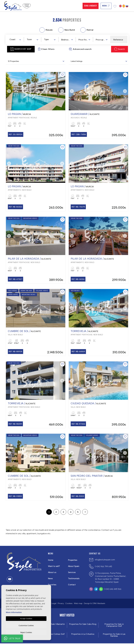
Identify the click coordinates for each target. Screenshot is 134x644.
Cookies (69, 604)
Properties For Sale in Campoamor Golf (114, 626)
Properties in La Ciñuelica (83, 635)
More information (14, 612)
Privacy (61, 604)
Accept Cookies (26, 618)
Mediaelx (101, 604)
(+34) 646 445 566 (113, 589)
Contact (72, 585)
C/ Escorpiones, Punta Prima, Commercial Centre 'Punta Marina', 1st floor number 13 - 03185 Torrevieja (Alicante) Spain (111, 578)
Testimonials (74, 579)
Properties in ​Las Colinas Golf (51, 635)
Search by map (21, 49)
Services (72, 573)
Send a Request (91, 6)
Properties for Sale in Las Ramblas (114, 636)
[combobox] (15, 39)
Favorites (52, 585)
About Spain (74, 567)
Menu (106, 6)
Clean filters (46, 49)
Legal (54, 604)
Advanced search (80, 49)
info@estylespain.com (105, 560)
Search (120, 49)
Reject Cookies (26, 632)
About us (52, 573)
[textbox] (16, 40)
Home (51, 561)
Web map (78, 604)
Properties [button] (73, 561)
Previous (9, 91)
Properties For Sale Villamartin (51, 625)
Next (63, 91)
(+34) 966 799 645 (103, 567)
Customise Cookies (26, 625)
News (51, 579)
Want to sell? (54, 567)
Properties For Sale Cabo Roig (83, 625)
